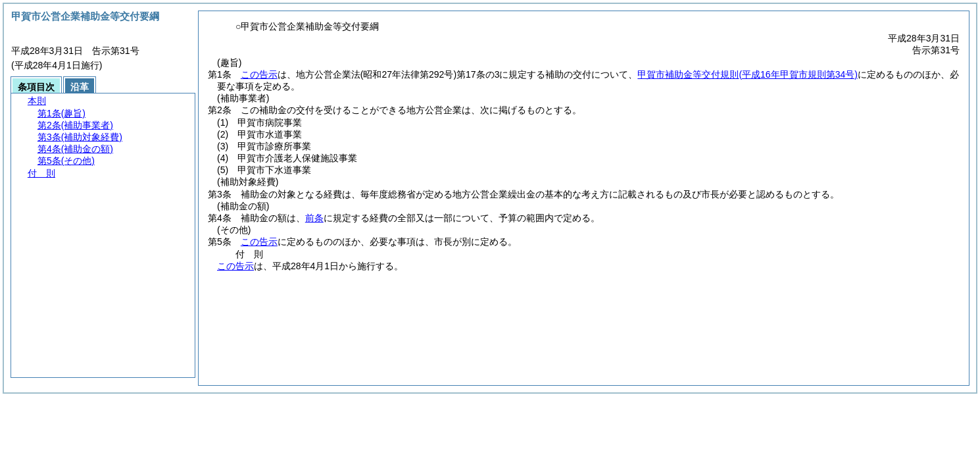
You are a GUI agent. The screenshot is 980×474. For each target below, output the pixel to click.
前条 (314, 218)
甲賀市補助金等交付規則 (747, 74)
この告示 (259, 74)
